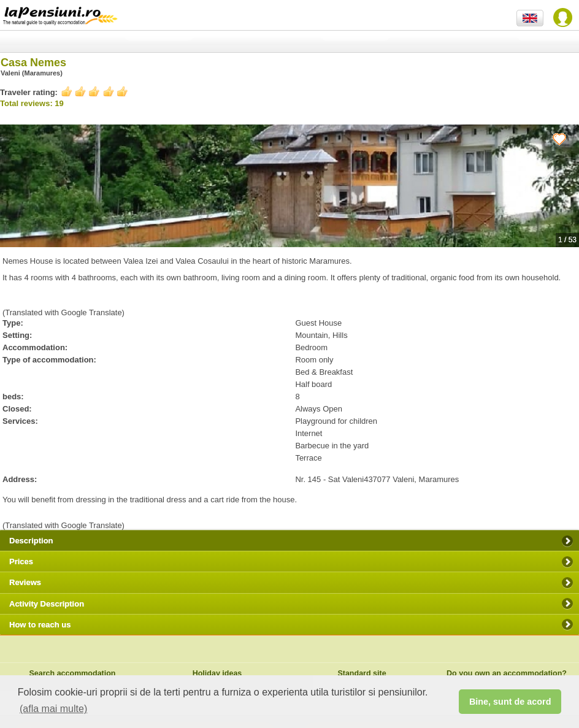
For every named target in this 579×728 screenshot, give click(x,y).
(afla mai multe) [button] (53, 709)
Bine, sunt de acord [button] (510, 702)
